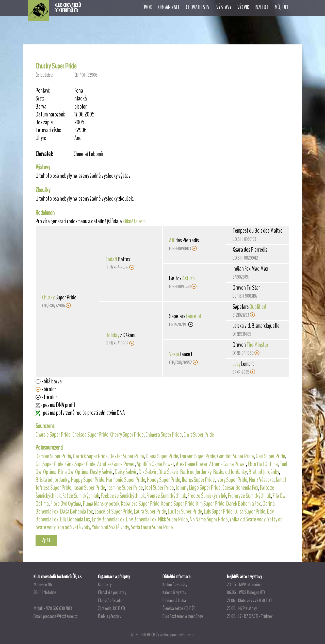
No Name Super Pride (209, 519)
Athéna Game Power (228, 464)
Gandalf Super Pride (235, 456)
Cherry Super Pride (127, 435)
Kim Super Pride (210, 504)
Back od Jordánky (196, 472)
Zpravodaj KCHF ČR (111, 608)
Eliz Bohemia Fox (75, 519)
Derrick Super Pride (90, 456)
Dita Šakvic (168, 472)
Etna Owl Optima (73, 472)
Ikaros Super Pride (198, 480)
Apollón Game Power (155, 464)
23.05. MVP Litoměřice (245, 584)
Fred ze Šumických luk (207, 496)
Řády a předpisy (110, 616)
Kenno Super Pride (178, 504)
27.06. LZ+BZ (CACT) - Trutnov (250, 616)
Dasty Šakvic (102, 472)
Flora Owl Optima (66, 504)
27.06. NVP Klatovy (242, 608)
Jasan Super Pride (89, 488)
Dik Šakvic (148, 472)
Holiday (112, 335)
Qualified (258, 307)
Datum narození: (50, 115)
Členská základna (111, 600)
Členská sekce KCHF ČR (179, 608)
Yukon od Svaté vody (110, 527)
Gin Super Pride (50, 464)
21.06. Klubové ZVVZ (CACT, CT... (251, 600)
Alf (172, 240)
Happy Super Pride (88, 480)
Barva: (42, 107)
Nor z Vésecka (261, 480)
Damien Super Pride (53, 456)
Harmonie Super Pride (126, 480)
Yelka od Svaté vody (248, 519)
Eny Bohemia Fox (141, 519)
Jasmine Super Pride (125, 488)
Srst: (40, 99)
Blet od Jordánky (264, 472)
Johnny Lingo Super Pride (198, 488)
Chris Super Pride (199, 435)
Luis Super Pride (218, 512)
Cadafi (111, 259)
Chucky (48, 297)
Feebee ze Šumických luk (123, 496)
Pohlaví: (43, 91)
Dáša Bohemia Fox (77, 512)
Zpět (46, 540)
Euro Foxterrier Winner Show (183, 616)
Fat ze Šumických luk (81, 496)
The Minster (257, 345)
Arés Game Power (192, 464)
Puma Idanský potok (101, 504)
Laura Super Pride (150, 512)
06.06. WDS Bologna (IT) (246, 592)
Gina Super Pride (80, 464)
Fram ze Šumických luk (166, 496)
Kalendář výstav (174, 592)
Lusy (237, 364)
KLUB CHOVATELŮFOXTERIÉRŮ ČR (68, 8)
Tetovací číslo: (48, 130)
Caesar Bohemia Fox (240, 488)
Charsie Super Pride (53, 435)
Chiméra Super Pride (164, 435)
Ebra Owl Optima (263, 464)
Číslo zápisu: (44, 75)
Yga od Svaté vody (74, 527)
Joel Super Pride (159, 488)
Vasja (174, 354)
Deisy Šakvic (126, 472)
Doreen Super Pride (198, 456)
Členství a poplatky (112, 592)
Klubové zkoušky (175, 584)
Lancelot (194, 316)
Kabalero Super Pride (140, 504)
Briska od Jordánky (52, 480)
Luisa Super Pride (250, 512)
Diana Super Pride (162, 456)
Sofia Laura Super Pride (152, 527)
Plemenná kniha (174, 600)
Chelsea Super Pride (90, 435)
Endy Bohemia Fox (108, 519)
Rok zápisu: (46, 122)
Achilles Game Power (116, 464)
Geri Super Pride (270, 456)
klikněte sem (134, 221)
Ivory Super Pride (232, 480)
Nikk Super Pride (173, 519)
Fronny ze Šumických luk (249, 496)
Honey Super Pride (164, 480)
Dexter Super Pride (127, 456)
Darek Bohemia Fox (243, 504)
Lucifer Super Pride (185, 512)
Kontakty (105, 584)
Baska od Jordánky (230, 472)
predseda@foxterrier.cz (60, 616)
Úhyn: (41, 138)
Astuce (189, 278)
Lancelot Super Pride (113, 512)
